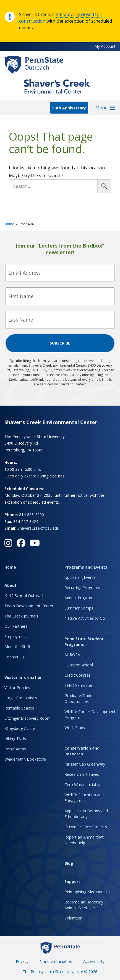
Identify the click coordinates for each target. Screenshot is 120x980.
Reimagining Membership (87, 892)
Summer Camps (79, 608)
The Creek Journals (21, 616)
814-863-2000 (32, 515)
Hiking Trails (15, 739)
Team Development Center (29, 606)
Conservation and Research (82, 751)
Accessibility (94, 961)
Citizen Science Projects (86, 827)
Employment (16, 636)
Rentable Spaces (19, 708)
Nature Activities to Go (85, 618)
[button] (101, 108)
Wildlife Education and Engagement (84, 798)
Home (9, 224)
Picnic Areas (15, 749)
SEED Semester (78, 685)
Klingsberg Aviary (20, 728)
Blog (69, 863)
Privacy (22, 961)
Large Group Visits (21, 698)
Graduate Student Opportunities (80, 698)
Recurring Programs (82, 588)
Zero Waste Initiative (83, 785)
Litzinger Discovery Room (28, 718)
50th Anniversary (69, 108)
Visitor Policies (17, 688)
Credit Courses (78, 675)
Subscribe (60, 343)
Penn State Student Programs (84, 642)
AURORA (72, 655)
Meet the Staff (17, 647)
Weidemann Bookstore (25, 759)
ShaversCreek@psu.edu (38, 528)
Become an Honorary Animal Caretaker (84, 905)
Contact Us (14, 657)
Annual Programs (80, 598)
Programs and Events (86, 567)
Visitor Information (24, 677)
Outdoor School (79, 665)
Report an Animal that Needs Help (84, 840)
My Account (105, 46)
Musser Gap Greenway (85, 764)
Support (72, 882)
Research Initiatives (82, 774)
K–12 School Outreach (24, 596)
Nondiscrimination (56, 961)
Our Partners (16, 626)
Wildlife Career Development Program (90, 714)
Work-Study (75, 728)
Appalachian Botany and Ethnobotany (86, 814)
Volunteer (73, 918)
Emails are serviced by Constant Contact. (73, 382)
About (11, 585)
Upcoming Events (80, 577)
